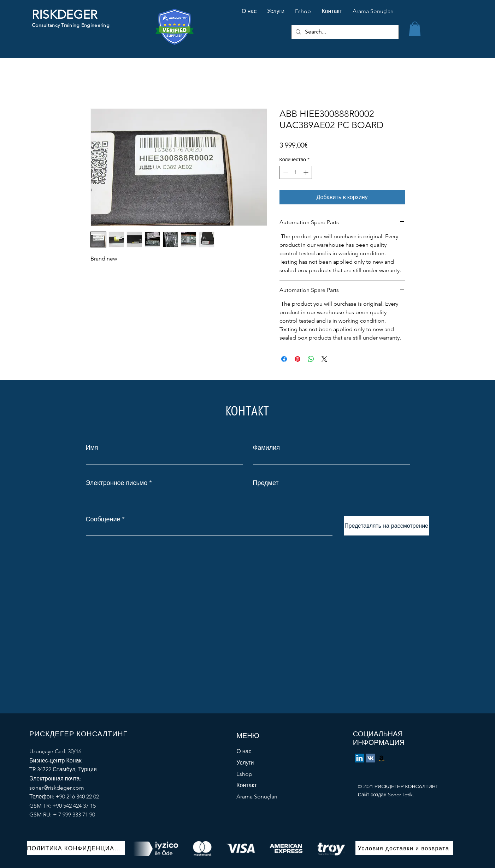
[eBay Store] (381, 758)
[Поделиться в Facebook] (284, 359)
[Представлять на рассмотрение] (387, 526)
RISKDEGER (65, 15)
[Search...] (344, 32)
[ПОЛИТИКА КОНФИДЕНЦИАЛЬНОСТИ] (76, 848)
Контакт (247, 785)
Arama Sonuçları (257, 797)
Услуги (245, 763)
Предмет (266, 483)
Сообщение (103, 519)
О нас (244, 751)
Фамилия (266, 448)
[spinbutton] (296, 172)
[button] (415, 29)
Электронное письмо (117, 483)
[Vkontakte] (370, 758)
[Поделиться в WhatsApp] (311, 359)
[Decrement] (285, 172)
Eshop (244, 774)
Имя (92, 448)
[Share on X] (324, 359)
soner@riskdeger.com (57, 788)
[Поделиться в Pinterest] (297, 359)
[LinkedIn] (360, 758)
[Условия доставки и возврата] (404, 848)
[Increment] (307, 172)
